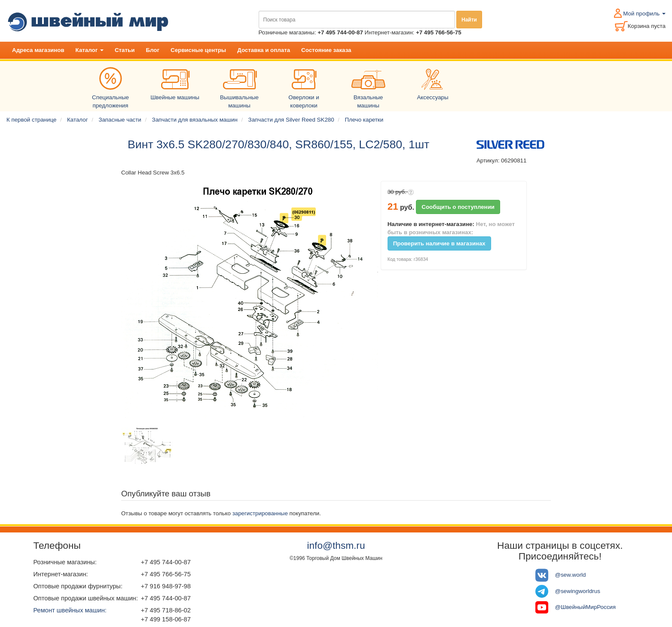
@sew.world (570, 575)
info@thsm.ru (336, 545)
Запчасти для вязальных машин (195, 120)
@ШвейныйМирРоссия (585, 607)
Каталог (90, 50)
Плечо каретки (364, 120)
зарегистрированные (260, 513)
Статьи (125, 50)
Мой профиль (644, 14)
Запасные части (120, 120)
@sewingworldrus (577, 591)
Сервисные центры (198, 50)
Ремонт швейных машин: (70, 610)
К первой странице (31, 120)
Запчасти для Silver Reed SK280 (291, 120)
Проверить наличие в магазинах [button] (439, 243)
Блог (153, 50)
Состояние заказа (326, 50)
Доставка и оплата (264, 50)
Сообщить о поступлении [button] (458, 207)
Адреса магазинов (38, 50)
